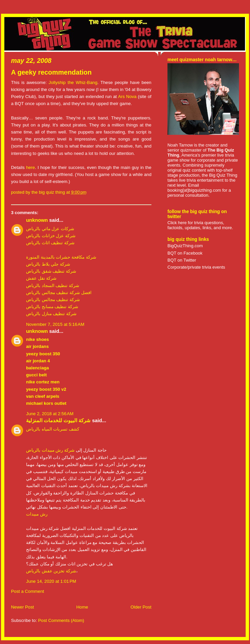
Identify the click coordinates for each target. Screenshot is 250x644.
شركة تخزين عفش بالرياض (51, 571)
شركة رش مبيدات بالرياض (50, 450)
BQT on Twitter (182, 260)
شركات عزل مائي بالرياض (50, 229)
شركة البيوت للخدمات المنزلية (58, 421)
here (31, 167)
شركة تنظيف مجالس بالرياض (53, 300)
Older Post (141, 607)
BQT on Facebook (185, 253)
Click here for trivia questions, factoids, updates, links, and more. (200, 225)
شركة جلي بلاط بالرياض (48, 264)
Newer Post (22, 607)
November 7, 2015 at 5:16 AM (55, 324)
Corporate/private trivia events (196, 267)
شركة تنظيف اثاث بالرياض (50, 243)
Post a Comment (28, 591)
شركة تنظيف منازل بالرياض (51, 314)
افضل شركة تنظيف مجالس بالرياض (59, 293)
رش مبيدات (37, 514)
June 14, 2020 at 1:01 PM (51, 581)
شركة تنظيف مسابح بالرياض (52, 307)
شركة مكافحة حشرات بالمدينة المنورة (61, 257)
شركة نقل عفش (41, 278)
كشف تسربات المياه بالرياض (53, 429)
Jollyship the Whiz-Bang (73, 82)
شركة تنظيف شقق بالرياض (51, 271)
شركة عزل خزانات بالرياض (51, 236)
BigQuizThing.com (185, 246)
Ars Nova (127, 97)
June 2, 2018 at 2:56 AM (50, 414)
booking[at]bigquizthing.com (194, 190)
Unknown (37, 220)
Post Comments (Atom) (61, 620)
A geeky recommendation (51, 72)
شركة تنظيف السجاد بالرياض (53, 286)
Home (82, 607)
